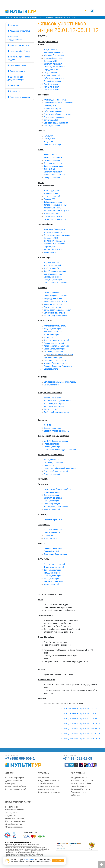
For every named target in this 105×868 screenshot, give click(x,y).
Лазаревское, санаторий (54, 175)
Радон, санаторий (52, 579)
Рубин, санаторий (51, 501)
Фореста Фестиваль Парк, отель (58, 366)
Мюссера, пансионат (53, 304)
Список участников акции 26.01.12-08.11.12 (80, 729)
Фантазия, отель (51, 538)
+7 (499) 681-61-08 (77, 758)
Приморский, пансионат (54, 117)
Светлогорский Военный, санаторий (60, 468)
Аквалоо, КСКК (50, 155)
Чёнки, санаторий (51, 584)
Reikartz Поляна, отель (54, 530)
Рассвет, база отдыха (53, 249)
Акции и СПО (11, 815)
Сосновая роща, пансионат (56, 123)
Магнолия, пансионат (53, 274)
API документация (79, 778)
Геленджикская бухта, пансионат (58, 103)
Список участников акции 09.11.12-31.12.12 (80, 734)
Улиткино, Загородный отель (56, 360)
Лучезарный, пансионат (54, 244)
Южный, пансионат (52, 126)
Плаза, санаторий (51, 444)
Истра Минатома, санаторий (56, 346)
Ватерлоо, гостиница (53, 157)
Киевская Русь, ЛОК (53, 519)
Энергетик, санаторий (53, 581)
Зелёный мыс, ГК (51, 268)
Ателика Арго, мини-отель (55, 100)
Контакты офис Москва (19, 51)
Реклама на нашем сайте (17, 789)
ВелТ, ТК (47, 425)
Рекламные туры (78, 792)
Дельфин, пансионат (53, 163)
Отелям (10, 773)
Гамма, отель (49, 139)
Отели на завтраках (14, 827)
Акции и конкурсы (46, 789)
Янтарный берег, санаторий (56, 471)
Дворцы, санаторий (52, 428)
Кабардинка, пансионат (54, 111)
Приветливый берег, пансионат (57, 114)
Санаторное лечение (15, 810)
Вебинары (75, 795)
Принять (58, 861)
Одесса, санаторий (53, 548)
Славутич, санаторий (53, 280)
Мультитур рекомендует (16, 821)
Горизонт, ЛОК (50, 106)
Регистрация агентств (20, 45)
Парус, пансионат (51, 72)
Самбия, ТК (49, 465)
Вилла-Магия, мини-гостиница (57, 235)
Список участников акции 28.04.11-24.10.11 (80, 713)
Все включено (12, 807)
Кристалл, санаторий (53, 498)
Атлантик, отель (51, 193)
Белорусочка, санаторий (54, 564)
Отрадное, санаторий (53, 352)
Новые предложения (14, 818)
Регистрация (11, 783)
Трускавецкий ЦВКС (52, 504)
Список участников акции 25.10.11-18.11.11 (80, 719)
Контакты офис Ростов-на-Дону (19, 58)
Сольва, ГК (49, 535)
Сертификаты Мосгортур (49, 792)
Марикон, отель (51, 247)
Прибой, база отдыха (53, 216)
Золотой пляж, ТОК (52, 208)
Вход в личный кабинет (16, 786)
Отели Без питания (14, 824)
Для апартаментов (14, 781)
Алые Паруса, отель (53, 191)
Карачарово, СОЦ (52, 409)
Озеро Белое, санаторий (55, 349)
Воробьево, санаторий (54, 403)
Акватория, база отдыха (54, 229)
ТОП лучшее (11, 813)
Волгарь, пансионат (52, 398)
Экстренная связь (17, 65)
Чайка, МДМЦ (50, 252)
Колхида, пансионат (52, 293)
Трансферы (15, 91)
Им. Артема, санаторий (54, 343)
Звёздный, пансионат (53, 202)
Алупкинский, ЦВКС (52, 262)
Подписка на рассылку (19, 97)
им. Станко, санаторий (54, 406)
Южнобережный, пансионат (56, 283)
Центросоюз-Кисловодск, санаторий (60, 450)
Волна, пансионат (52, 460)
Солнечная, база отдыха (55, 554)
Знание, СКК (49, 169)
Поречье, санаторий (53, 576)
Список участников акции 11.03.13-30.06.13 (80, 739)
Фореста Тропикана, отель (55, 363)
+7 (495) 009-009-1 (20, 758)
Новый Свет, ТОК (51, 214)
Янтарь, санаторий (52, 474)
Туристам (44, 773)
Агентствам (78, 773)
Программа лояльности (49, 786)
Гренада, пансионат (52, 160)
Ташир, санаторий (52, 178)
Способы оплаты (16, 71)
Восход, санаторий (52, 196)
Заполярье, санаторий (54, 166)
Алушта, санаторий (52, 265)
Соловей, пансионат (53, 81)
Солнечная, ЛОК (51, 120)
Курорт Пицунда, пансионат (56, 296)
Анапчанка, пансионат (54, 52)
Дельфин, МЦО (50, 61)
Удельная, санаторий (53, 357)
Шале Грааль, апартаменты (56, 506)
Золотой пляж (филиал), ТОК (57, 211)
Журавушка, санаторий (54, 567)
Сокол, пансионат (51, 385)
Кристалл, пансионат (53, 64)
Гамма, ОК (48, 136)
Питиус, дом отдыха (52, 307)
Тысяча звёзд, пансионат (55, 219)
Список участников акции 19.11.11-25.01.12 (80, 724)
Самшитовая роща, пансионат (57, 310)
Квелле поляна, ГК (52, 532)
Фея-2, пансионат (51, 87)
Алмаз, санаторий (52, 492)
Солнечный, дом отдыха (54, 313)
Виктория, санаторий (53, 332)
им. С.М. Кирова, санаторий (56, 441)
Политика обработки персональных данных (22, 846)
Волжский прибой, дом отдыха (57, 401)
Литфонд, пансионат (53, 298)
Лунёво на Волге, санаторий (56, 412)
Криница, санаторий (52, 570)
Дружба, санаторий (52, 108)
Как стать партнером (14, 778)
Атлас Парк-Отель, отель (55, 326)
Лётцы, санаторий (52, 573)
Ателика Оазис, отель (53, 58)
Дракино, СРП (50, 337)
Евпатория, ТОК (51, 238)
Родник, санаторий (52, 75)
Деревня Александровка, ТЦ (56, 431)
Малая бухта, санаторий (54, 67)
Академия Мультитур (80, 789)
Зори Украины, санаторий (55, 271)
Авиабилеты (15, 85)
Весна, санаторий (51, 495)
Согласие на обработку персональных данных (22, 844)
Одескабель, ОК (51, 551)
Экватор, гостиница (52, 144)
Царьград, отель (51, 369)
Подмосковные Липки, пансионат (58, 355)
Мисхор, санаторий (52, 277)
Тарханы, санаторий (53, 447)
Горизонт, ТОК (50, 199)
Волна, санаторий (52, 334)
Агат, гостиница (50, 50)
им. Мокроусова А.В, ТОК (55, 241)
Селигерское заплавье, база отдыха (60, 382)
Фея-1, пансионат (51, 84)
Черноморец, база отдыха (55, 316)
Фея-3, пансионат (51, 90)
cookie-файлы (29, 860)
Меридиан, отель (51, 70)
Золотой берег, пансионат (55, 205)
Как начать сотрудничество (15, 38)
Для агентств (13, 25)
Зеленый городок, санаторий (56, 340)
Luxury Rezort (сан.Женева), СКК (58, 489)
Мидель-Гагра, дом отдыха (56, 301)
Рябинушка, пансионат (54, 78)
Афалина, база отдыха (54, 55)
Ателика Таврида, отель (54, 232)
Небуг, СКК (48, 142)
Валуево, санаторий (52, 329)
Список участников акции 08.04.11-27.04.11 (80, 708)
